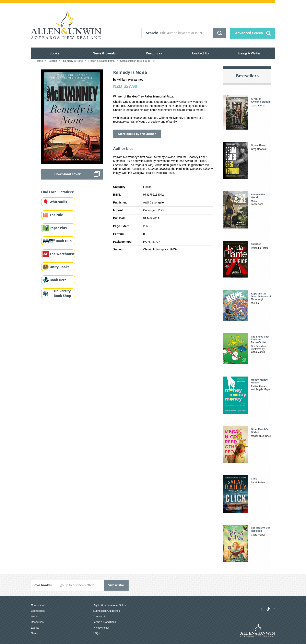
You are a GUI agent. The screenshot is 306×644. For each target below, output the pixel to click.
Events (35, 628)
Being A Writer (249, 53)
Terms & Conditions (104, 622)
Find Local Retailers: (57, 192)
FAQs (96, 633)
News (34, 633)
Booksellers (38, 611)
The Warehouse (62, 254)
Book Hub (64, 241)
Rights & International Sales (109, 605)
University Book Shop (62, 293)
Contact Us (201, 53)
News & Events (104, 53)
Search (152, 33)
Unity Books (60, 267)
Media (34, 616)
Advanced (249, 33)
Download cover (67, 174)
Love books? (42, 585)
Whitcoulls (58, 202)
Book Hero (58, 280)
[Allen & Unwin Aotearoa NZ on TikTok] (268, 609)
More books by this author (137, 134)
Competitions (39, 605)
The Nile (56, 215)
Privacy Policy (101, 628)
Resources (154, 53)
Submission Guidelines (106, 611)
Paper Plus (58, 228)
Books (54, 53)
